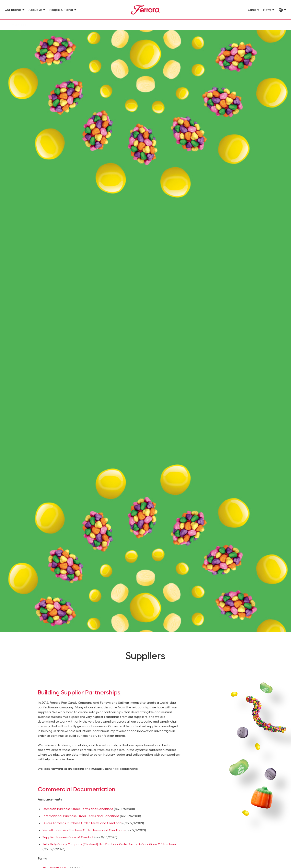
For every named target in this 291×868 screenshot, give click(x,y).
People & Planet (61, 10)
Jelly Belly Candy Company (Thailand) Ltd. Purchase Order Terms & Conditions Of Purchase (109, 844)
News (267, 10)
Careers (254, 10)
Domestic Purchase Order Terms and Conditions (78, 809)
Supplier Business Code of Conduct (68, 837)
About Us (35, 10)
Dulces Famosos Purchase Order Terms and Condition (82, 823)
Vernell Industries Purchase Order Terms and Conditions (84, 830)
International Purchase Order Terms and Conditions (81, 816)
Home (8, 25)
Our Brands (13, 10)
